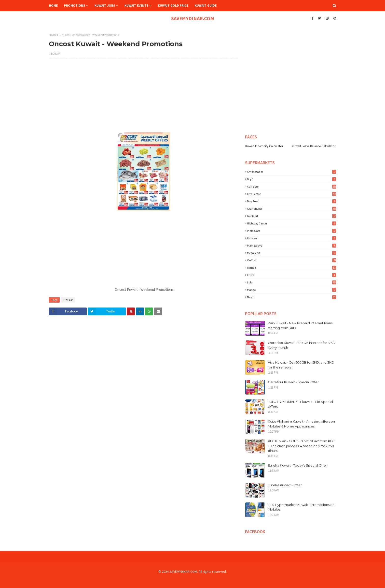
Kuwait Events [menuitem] (137, 6)
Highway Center (292, 223)
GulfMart (292, 216)
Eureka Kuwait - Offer (285, 485)
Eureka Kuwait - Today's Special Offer (297, 465)
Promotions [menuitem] (75, 6)
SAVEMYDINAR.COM (193, 18)
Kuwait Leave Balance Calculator (314, 146)
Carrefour (292, 186)
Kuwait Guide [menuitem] (206, 6)
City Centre (292, 194)
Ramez (292, 268)
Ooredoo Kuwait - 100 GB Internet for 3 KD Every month (302, 345)
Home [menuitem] (53, 6)
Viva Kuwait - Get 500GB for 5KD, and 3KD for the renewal (301, 365)
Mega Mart (292, 253)
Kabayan (292, 238)
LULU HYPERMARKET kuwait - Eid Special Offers (300, 404)
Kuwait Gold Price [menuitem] (173, 6)
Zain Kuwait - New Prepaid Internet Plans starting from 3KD (300, 325)
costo (292, 275)
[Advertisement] (143, 98)
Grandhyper (292, 209)
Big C (292, 179)
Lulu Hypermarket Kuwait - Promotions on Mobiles (301, 507)
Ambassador (292, 172)
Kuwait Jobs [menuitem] (105, 6)
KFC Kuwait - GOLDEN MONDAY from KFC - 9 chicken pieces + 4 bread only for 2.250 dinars (301, 446)
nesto (292, 297)
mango (292, 290)
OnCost (64, 35)
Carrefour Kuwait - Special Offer (293, 382)
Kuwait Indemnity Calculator (264, 146)
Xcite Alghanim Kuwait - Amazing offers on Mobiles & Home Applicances (301, 424)
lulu (292, 282)
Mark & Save (292, 245)
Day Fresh (292, 201)
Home (53, 35)
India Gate (292, 231)
